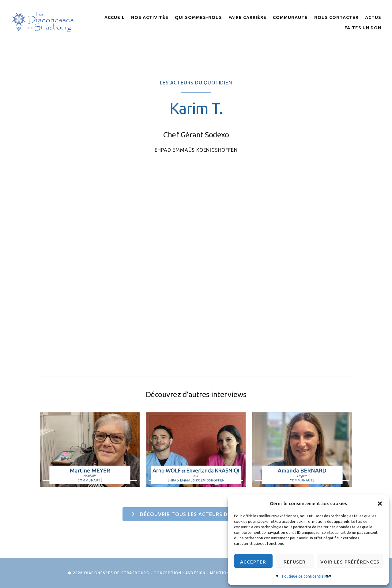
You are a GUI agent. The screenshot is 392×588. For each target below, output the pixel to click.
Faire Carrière (247, 17)
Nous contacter (336, 17)
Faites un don (363, 28)
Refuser (295, 562)
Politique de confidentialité (305, 576)
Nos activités (150, 17)
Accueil (115, 17)
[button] (380, 504)
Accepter (253, 562)
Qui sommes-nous (198, 17)
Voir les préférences (350, 562)
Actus (373, 17)
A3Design (196, 573)
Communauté (290, 17)
